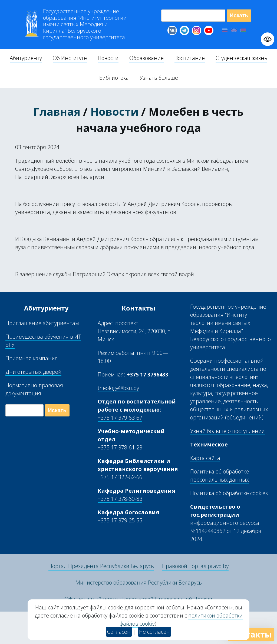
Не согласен (154, 632)
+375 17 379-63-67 (120, 418)
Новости (114, 111)
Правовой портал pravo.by (195, 566)
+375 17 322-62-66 (120, 477)
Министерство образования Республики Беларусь (139, 583)
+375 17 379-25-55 (120, 520)
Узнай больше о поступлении (227, 431)
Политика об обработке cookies (229, 493)
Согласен (119, 632)
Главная (57, 111)
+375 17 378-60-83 (120, 499)
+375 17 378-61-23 (120, 447)
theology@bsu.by (118, 388)
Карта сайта (205, 458)
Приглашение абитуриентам (42, 323)
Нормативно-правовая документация (34, 389)
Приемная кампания (32, 358)
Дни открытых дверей (33, 372)
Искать (239, 15)
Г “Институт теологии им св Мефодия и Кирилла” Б (85, 24)
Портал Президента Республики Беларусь (101, 566)
